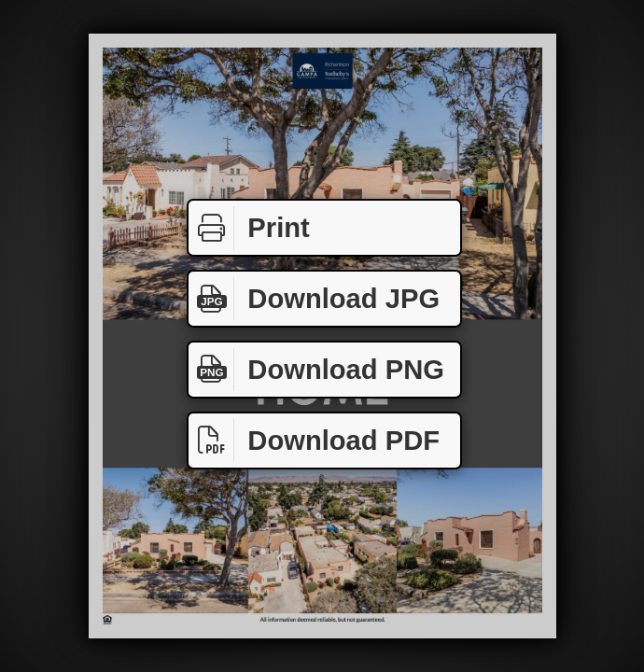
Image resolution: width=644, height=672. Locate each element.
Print (249, 228)
